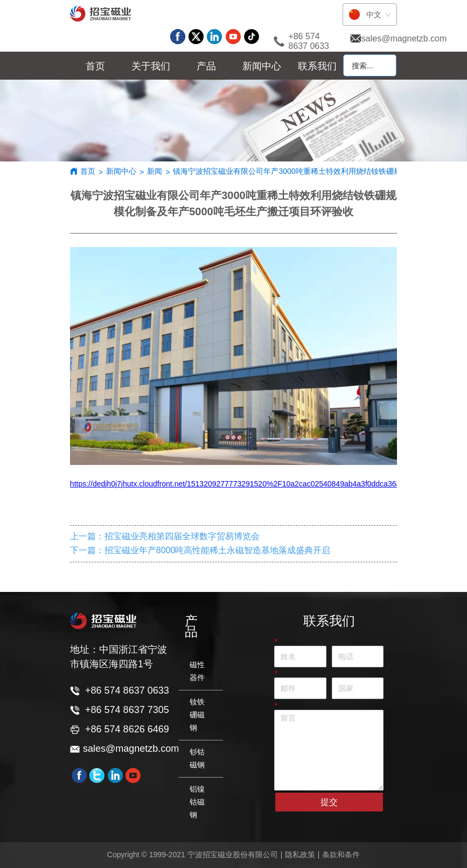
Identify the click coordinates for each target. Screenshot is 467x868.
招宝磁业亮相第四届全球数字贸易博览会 (182, 536)
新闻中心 (121, 171)
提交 (329, 802)
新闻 (155, 171)
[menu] (206, 66)
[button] (151, 66)
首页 (88, 171)
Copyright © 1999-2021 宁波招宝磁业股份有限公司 (193, 855)
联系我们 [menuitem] (317, 66)
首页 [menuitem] (95, 66)
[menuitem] (151, 66)
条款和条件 (341, 855)
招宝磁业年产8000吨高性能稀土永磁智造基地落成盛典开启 (218, 550)
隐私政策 (300, 855)
